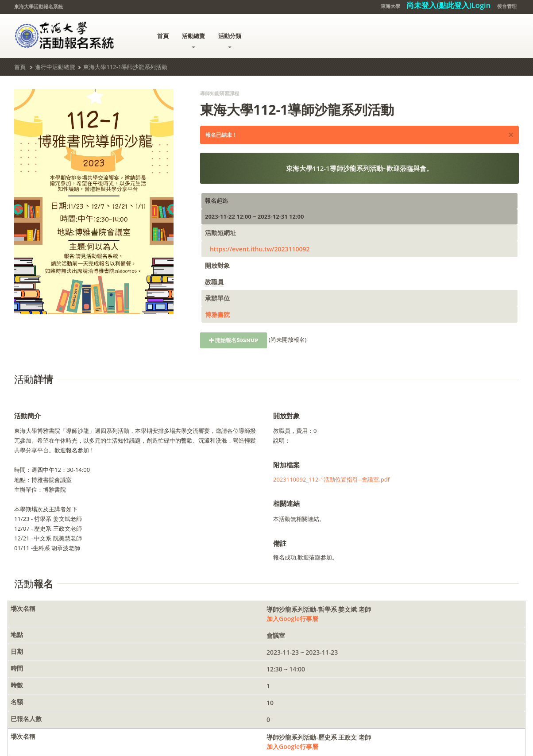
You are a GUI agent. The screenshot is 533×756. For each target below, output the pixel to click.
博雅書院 (217, 314)
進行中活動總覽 (55, 67)
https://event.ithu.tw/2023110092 (260, 249)
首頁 (163, 36)
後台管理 (507, 6)
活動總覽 (193, 40)
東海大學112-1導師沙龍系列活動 (125, 67)
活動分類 (230, 40)
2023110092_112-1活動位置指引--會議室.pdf (331, 479)
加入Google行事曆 (292, 619)
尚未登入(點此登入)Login (448, 5)
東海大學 (390, 6)
